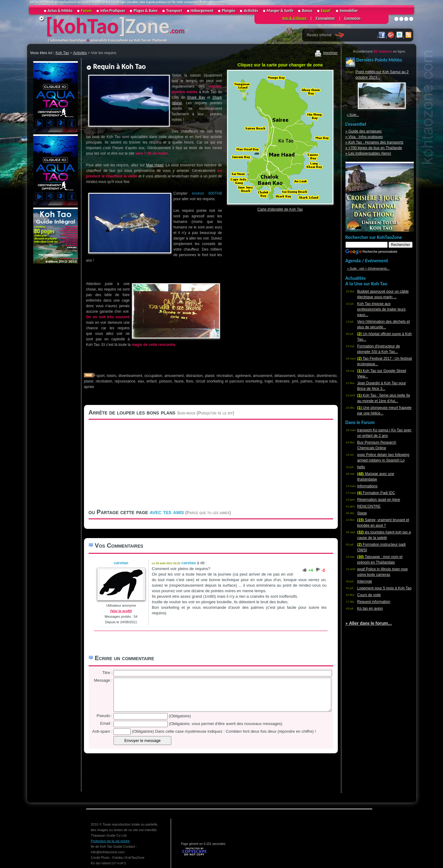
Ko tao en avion (370, 608)
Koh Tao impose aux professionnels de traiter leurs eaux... (381, 309)
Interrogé (365, 581)
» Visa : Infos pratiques (364, 137)
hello (361, 467)
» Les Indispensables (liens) (368, 153)
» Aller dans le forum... (369, 623)
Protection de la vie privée (110, 841)
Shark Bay (196, 97)
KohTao (86, 26)
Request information (374, 602)
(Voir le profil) (121, 611)
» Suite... (353, 115)
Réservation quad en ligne (379, 500)
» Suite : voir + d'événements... (368, 269)
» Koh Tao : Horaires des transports (375, 142)
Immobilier (349, 11)
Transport (174, 11)
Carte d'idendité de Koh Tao (280, 209)
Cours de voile (369, 595)
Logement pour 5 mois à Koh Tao (384, 588)
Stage (362, 513)
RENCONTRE (369, 506)
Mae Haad (155, 165)
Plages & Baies (146, 11)
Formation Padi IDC (376, 493)
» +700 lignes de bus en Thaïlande (374, 148)
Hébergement (202, 11)
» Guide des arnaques (364, 131)
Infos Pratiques (113, 11)
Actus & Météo (60, 11)
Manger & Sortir (280, 11)
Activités (251, 11)
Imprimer (326, 53)
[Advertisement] (55, 357)
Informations (367, 486)
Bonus (307, 11)
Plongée (229, 11)
